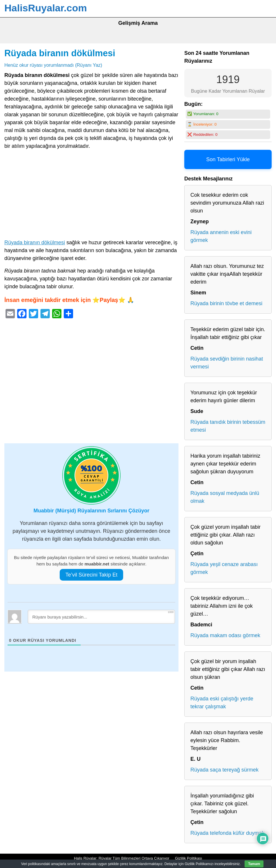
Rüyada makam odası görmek (225, 635)
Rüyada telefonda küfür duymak (227, 833)
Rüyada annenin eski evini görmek (221, 236)
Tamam (254, 864)
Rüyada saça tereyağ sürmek (224, 770)
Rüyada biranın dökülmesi (60, 53)
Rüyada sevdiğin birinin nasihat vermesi (227, 363)
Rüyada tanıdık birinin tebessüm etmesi (228, 426)
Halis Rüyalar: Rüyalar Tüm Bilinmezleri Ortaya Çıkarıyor (122, 858)
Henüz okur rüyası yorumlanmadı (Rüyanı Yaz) (53, 65)
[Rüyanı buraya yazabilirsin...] (101, 617)
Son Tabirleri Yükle (228, 159)
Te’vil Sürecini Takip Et (92, 575)
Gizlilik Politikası (189, 858)
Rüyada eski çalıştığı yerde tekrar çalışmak (222, 703)
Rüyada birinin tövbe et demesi (226, 303)
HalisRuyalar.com (46, 8)
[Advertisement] (91, 196)
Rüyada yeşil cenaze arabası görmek (224, 568)
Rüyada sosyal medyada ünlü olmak (225, 497)
